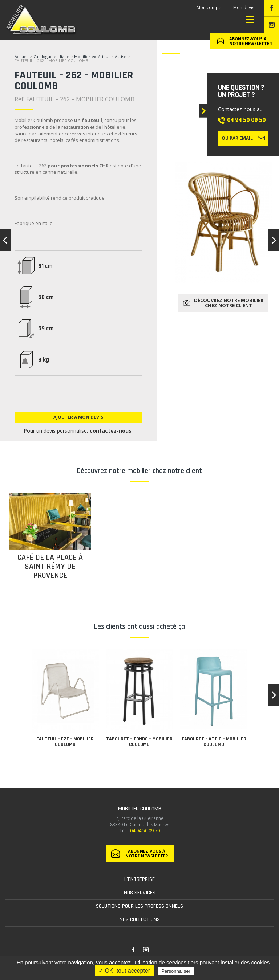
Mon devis (244, 7)
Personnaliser (176, 971)
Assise (121, 56)
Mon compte (210, 7)
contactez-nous (111, 431)
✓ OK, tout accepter (124, 971)
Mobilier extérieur (92, 56)
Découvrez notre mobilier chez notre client (229, 302)
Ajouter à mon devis (78, 417)
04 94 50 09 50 (246, 120)
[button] (274, 695)
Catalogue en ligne (51, 56)
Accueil (22, 56)
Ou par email (243, 138)
